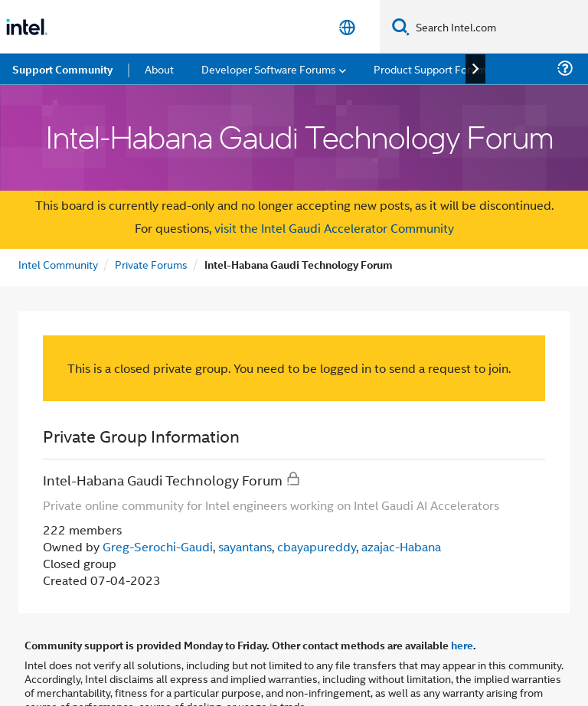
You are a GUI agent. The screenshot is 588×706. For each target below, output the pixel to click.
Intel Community (58, 264)
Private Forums (151, 264)
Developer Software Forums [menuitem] (269, 69)
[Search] (401, 26)
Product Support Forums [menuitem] (433, 69)
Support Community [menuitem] (62, 69)
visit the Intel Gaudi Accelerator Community (333, 228)
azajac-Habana (401, 546)
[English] (347, 27)
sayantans (245, 546)
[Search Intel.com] (499, 27)
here (462, 645)
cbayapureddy (317, 546)
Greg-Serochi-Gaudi (158, 546)
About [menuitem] (159, 69)
